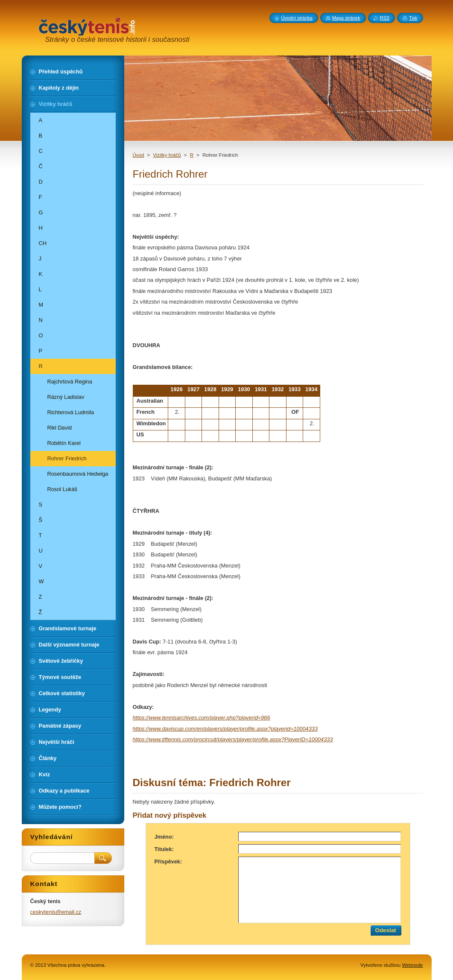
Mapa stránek (346, 18)
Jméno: (164, 837)
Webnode (412, 965)
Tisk (413, 18)
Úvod (139, 155)
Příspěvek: (168, 862)
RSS (385, 18)
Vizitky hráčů (167, 155)
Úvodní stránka (297, 18)
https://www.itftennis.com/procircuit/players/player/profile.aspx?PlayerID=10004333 (233, 739)
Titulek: (164, 849)
